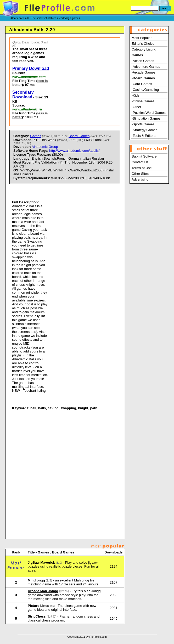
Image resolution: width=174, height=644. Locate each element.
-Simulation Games (146, 118)
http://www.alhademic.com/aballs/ (74, 151)
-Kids (136, 95)
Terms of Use (142, 168)
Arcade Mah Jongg (43, 591)
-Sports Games (143, 124)
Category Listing (144, 49)
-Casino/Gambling (145, 90)
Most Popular (142, 38)
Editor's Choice (143, 44)
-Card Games (142, 84)
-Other (136, 107)
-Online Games (143, 101)
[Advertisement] (86, 82)
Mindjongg (36, 580)
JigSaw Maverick (41, 562)
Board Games (79, 136)
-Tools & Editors (144, 136)
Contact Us (140, 162)
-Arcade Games (144, 72)
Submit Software (144, 156)
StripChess (37, 616)
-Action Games (143, 61)
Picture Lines (38, 606)
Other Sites (140, 174)
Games (36, 136)
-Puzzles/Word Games (149, 113)
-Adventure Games (146, 67)
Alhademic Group (45, 147)
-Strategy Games (144, 130)
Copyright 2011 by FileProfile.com (87, 637)
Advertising (140, 179)
